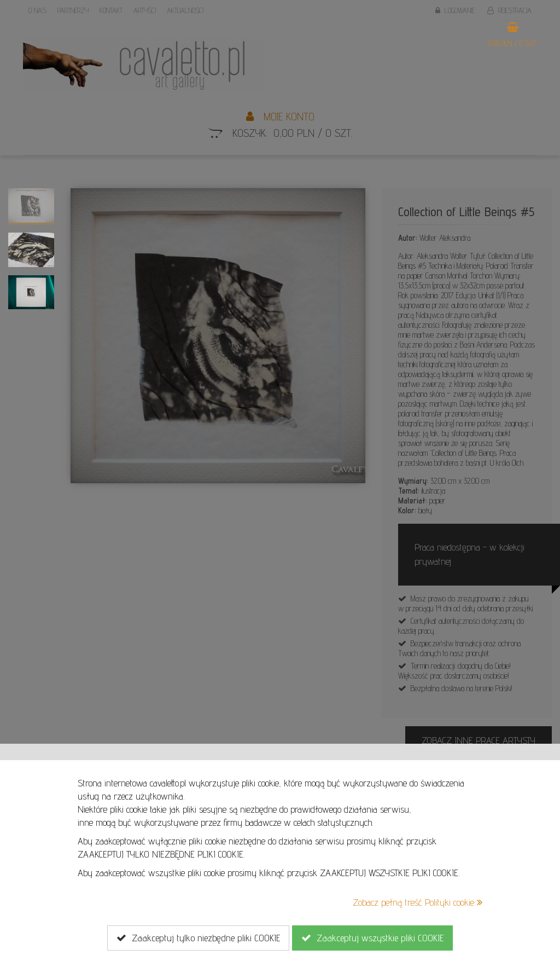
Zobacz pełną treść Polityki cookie (418, 902)
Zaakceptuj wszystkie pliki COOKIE (372, 938)
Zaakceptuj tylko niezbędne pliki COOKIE (198, 938)
